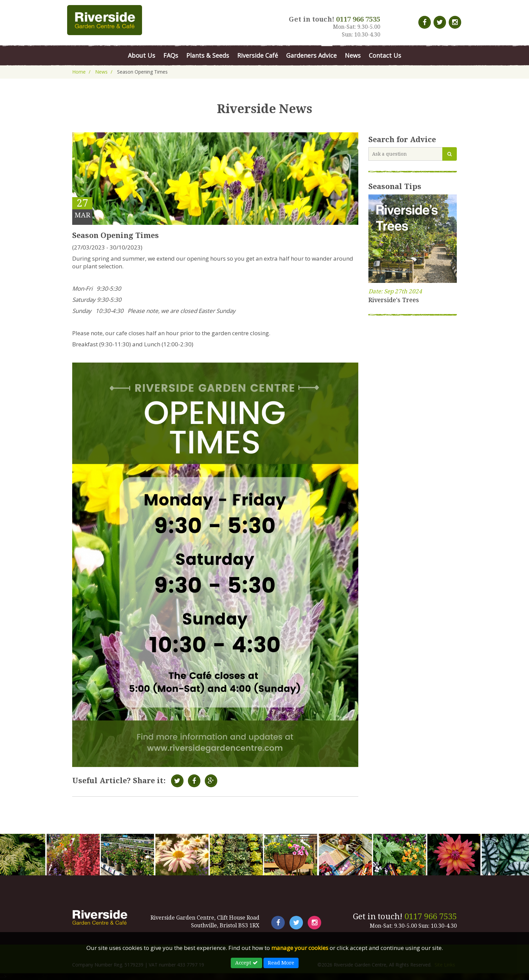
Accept (246, 963)
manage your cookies (300, 948)
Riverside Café (258, 55)
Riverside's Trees (394, 300)
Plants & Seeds (208, 55)
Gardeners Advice (311, 55)
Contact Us (385, 55)
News (353, 55)
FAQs (171, 55)
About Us (142, 55)
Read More (281, 963)
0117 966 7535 (431, 917)
